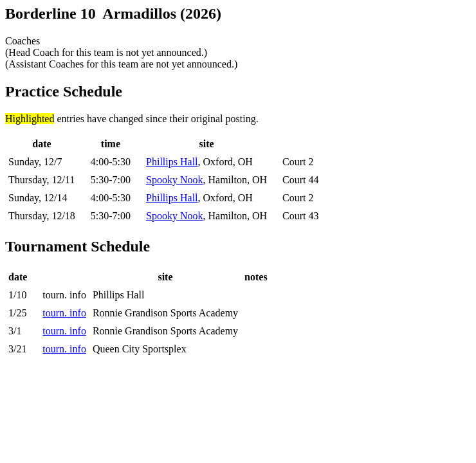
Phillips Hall (172, 162)
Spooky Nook (174, 180)
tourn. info (64, 313)
